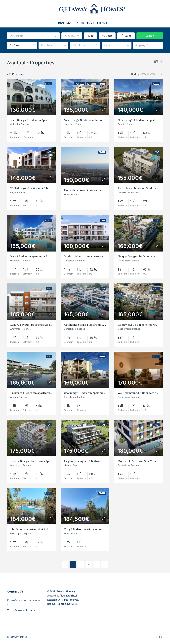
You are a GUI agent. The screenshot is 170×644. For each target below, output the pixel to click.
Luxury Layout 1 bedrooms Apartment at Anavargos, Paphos (49, 325)
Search (150, 36)
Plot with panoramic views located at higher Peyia (96, 190)
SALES (80, 23)
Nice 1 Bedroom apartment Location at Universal (42, 256)
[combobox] (33, 36)
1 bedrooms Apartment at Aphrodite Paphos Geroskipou (46, 529)
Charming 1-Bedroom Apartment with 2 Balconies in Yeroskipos (105, 393)
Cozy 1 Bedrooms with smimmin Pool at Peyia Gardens (99, 529)
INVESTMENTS (98, 23)
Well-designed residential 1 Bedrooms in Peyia (40, 188)
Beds (107, 36)
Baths (126, 36)
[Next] (97, 564)
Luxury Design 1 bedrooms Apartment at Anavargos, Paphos (49, 461)
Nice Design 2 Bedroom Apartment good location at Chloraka (50, 120)
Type (90, 36)
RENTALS (65, 23)
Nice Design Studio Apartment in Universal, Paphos (97, 120)
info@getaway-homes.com (25, 610)
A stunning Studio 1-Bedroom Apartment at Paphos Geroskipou (104, 325)
